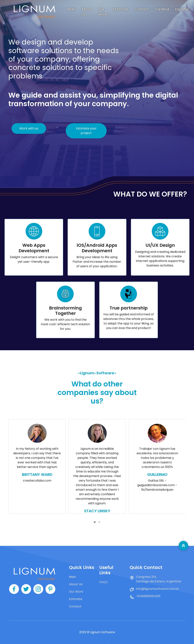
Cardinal (162, 9)
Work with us (29, 128)
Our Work (103, 12)
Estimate (121, 9)
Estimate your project (86, 131)
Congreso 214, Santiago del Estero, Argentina (158, 579)
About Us (87, 12)
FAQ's (103, 582)
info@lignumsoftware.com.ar (158, 589)
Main (71, 9)
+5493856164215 (148, 596)
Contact (142, 9)
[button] (95, 522)
